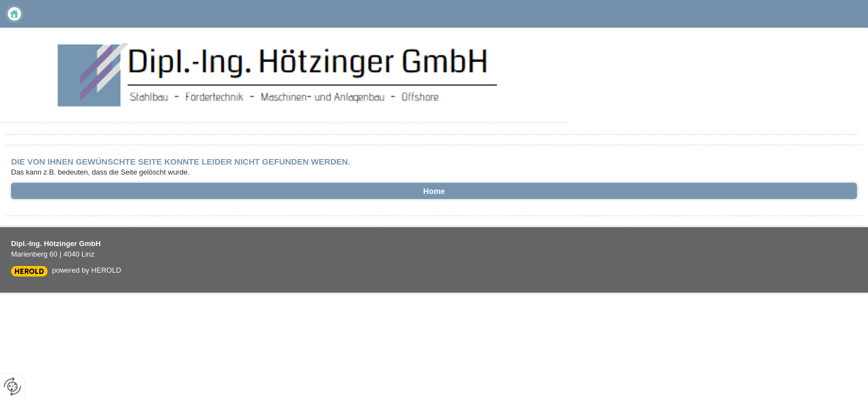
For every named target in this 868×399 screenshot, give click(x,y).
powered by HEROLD (87, 270)
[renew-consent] (12, 387)
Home (14, 14)
